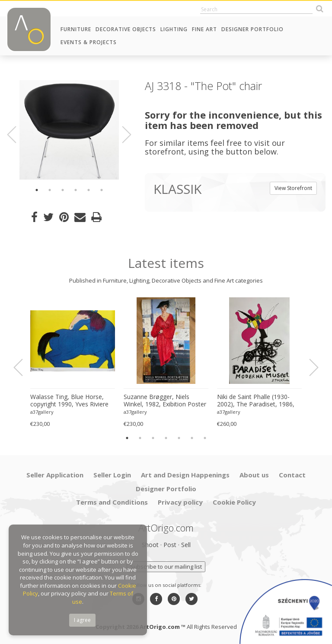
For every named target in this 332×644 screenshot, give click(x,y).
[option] (69, 130)
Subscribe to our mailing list (166, 567)
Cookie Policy (234, 502)
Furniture (76, 29)
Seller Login (112, 475)
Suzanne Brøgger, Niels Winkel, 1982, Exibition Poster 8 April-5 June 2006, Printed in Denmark (165, 401)
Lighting (174, 29)
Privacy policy (180, 502)
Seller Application (55, 475)
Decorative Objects (126, 29)
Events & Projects (89, 42)
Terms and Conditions (112, 502)
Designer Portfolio (252, 29)
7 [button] (205, 438)
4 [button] (76, 190)
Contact (292, 475)
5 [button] (89, 190)
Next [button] (121, 135)
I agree (82, 620)
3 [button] (63, 190)
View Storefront (293, 188)
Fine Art (204, 29)
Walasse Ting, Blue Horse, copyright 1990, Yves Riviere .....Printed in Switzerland (69, 401)
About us (254, 475)
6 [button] (102, 190)
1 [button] (37, 190)
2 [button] (50, 190)
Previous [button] (17, 135)
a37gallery (42, 412)
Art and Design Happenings (185, 475)
